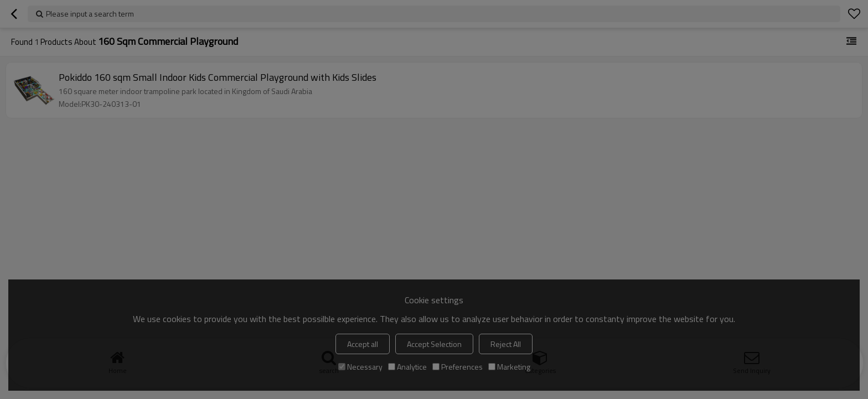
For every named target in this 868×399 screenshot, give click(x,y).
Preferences (458, 367)
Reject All (506, 344)
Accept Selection (434, 344)
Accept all (363, 344)
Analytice (407, 367)
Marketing (509, 367)
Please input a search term (90, 14)
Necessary (360, 367)
